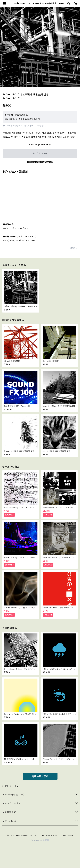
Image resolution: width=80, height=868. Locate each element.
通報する (74, 248)
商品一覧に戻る (40, 776)
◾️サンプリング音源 (11, 803)
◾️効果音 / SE (9, 812)
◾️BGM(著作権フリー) (13, 795)
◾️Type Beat (9, 821)
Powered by (40, 840)
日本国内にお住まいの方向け (40, 162)
